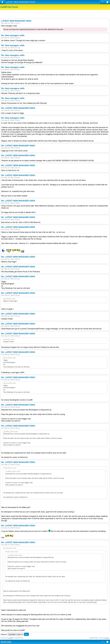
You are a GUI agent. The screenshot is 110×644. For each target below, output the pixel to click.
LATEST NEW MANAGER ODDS (21, 2)
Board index (6, 642)
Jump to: (4, 634)
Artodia (107, 638)
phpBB (11, 638)
